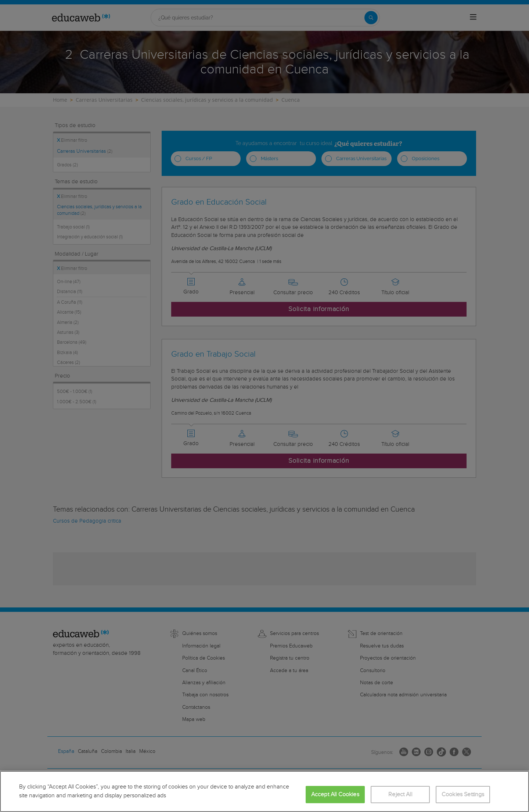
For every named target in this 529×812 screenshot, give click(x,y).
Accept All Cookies (335, 795)
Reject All (400, 795)
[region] (264, 791)
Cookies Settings (463, 795)
